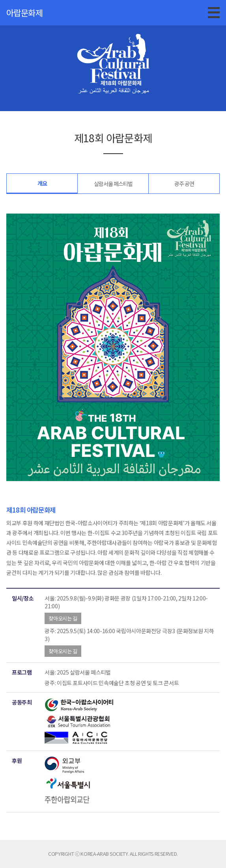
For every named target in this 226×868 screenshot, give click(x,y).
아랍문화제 (24, 13)
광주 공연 (184, 184)
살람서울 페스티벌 (113, 184)
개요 (42, 183)
